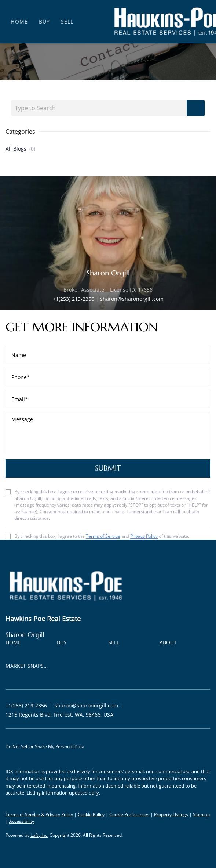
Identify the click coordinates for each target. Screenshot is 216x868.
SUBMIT (108, 468)
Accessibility (22, 821)
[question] (108, 432)
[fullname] (108, 355)
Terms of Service (103, 536)
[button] (15, 644)
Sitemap (201, 815)
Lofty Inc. (39, 835)
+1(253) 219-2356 (74, 299)
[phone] (108, 377)
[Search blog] (196, 108)
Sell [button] (67, 21)
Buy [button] (44, 21)
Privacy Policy (144, 536)
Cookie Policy (91, 815)
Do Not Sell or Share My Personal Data (45, 747)
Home (19, 21)
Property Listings (171, 815)
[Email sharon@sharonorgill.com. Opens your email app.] (86, 705)
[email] (108, 399)
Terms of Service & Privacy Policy (39, 815)
